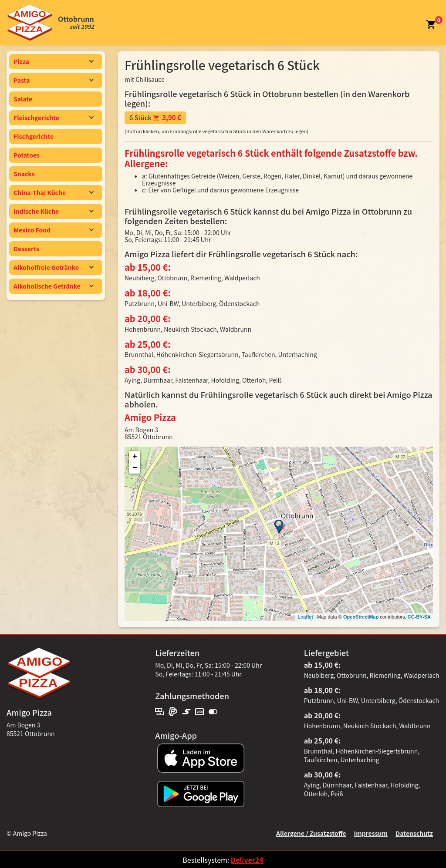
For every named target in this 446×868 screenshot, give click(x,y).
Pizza (54, 61)
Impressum (371, 833)
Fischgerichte (34, 136)
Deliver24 (247, 860)
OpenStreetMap (361, 617)
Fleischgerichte (54, 118)
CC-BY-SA (419, 617)
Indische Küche (54, 211)
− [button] (135, 468)
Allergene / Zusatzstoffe (311, 833)
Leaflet (305, 617)
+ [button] (135, 457)
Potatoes (27, 155)
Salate (23, 99)
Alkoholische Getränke (54, 286)
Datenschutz (414, 833)
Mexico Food (54, 230)
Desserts (26, 249)
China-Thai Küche (54, 192)
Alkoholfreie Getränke (54, 267)
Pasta (54, 80)
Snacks (24, 174)
